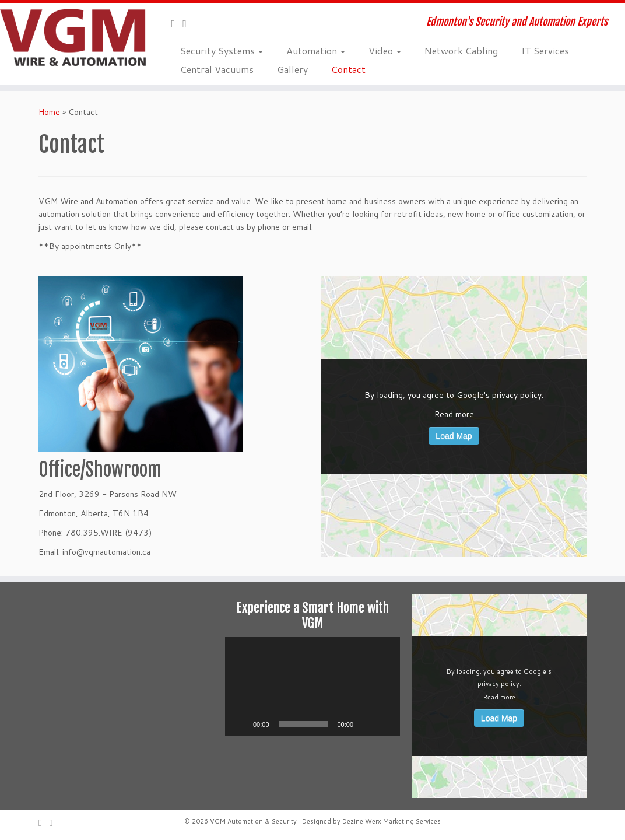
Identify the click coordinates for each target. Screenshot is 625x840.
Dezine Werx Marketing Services (391, 821)
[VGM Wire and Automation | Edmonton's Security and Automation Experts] (73, 37)
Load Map (454, 436)
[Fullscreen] (385, 724)
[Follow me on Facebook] (188, 23)
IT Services (545, 50)
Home (49, 112)
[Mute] (366, 724)
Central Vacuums (217, 69)
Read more (454, 414)
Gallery (292, 69)
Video (385, 50)
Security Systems (222, 50)
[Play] (240, 724)
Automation (316, 50)
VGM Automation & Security (253, 821)
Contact (348, 69)
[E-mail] (177, 23)
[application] (312, 686)
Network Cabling (461, 50)
